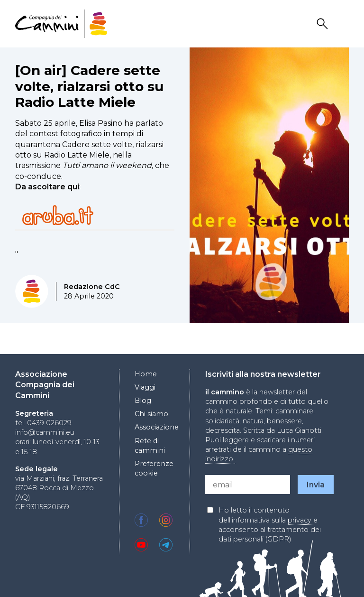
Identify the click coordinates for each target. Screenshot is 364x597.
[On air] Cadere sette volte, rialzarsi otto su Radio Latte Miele (89, 86)
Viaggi (145, 387)
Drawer (343, 24)
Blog (143, 401)
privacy (300, 520)
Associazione (157, 427)
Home (146, 374)
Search (324, 24)
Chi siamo (151, 414)
